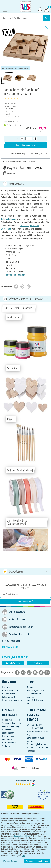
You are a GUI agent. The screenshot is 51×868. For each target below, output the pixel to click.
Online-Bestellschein (11, 720)
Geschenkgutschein (35, 690)
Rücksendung (8, 736)
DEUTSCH (25, 845)
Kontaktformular (13, 663)
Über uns (6, 687)
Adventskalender (9, 219)
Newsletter (31, 697)
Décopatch (34, 226)
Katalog (30, 687)
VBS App (6, 746)
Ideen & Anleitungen (36, 700)
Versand (45, 131)
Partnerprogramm (10, 690)
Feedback (38, 663)
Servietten (24, 226)
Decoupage (6, 229)
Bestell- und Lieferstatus (37, 748)
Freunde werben (34, 694)
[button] (4, 47)
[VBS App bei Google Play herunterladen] (16, 836)
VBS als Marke (8, 694)
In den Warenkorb (25, 145)
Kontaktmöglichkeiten (36, 744)
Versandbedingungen (11, 723)
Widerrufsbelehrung (11, 726)
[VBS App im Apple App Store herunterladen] (35, 836)
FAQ (28, 704)
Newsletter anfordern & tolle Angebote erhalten (26, 586)
